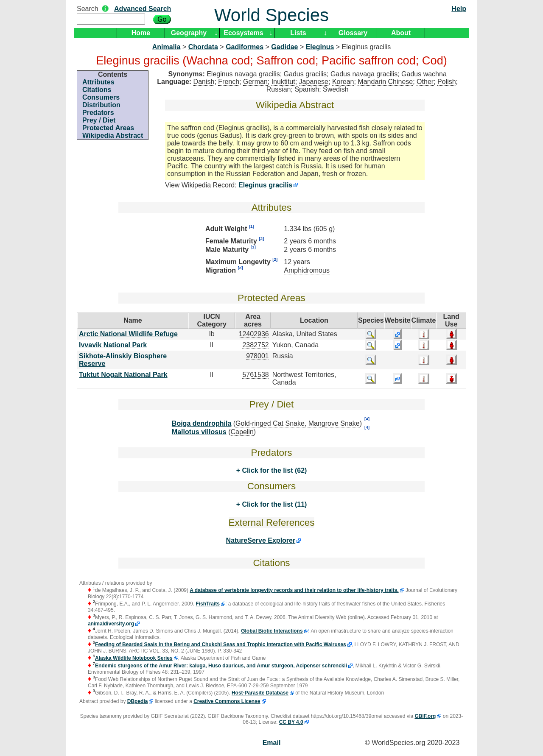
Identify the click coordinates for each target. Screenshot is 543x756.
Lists (298, 33)
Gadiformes (245, 47)
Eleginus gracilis (265, 185)
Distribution (101, 105)
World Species (271, 15)
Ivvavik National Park (113, 345)
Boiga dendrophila (202, 423)
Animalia (167, 47)
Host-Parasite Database (260, 693)
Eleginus (320, 47)
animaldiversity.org (111, 624)
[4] (367, 419)
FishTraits (208, 604)
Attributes (98, 82)
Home (141, 33)
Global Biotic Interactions (272, 631)
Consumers (101, 97)
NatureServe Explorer (261, 540)
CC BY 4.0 (291, 722)
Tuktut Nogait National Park (123, 375)
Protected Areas (108, 128)
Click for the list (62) (273, 470)
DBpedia (138, 701)
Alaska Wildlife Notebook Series (134, 658)
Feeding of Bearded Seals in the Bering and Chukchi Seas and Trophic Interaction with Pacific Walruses (221, 644)
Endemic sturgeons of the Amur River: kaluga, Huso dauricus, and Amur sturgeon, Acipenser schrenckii (221, 666)
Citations (97, 90)
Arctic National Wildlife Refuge (128, 334)
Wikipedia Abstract (113, 135)
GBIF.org (425, 716)
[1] (252, 226)
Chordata (203, 47)
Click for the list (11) (273, 504)
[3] (240, 268)
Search (88, 9)
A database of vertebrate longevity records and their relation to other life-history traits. (294, 590)
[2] (261, 239)
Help (459, 9)
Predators (98, 113)
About (401, 33)
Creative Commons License (227, 701)
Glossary (353, 33)
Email (272, 743)
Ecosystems (243, 33)
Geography (189, 33)
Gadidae (284, 47)
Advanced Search (143, 9)
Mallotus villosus (199, 432)
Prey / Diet (99, 120)
